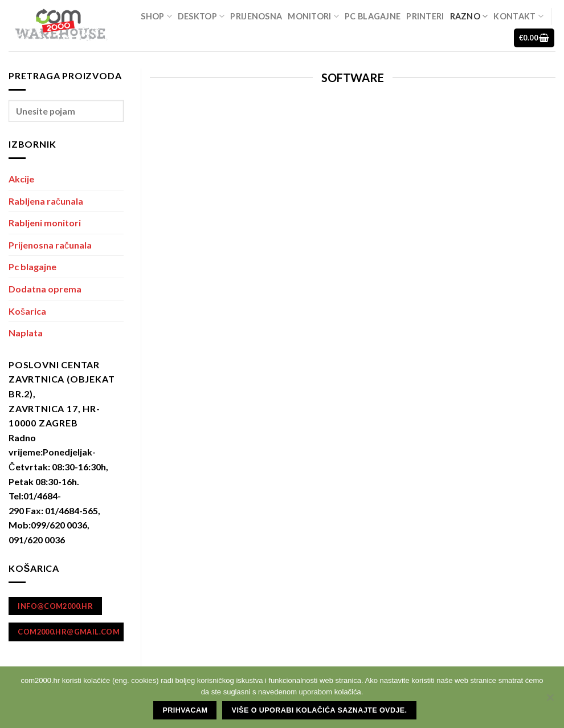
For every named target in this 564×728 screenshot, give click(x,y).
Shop (156, 16)
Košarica (27, 311)
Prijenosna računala (50, 245)
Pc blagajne (373, 16)
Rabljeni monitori (45, 223)
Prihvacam (185, 710)
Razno (469, 16)
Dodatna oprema (45, 289)
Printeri (425, 16)
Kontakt (518, 16)
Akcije (21, 179)
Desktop (201, 16)
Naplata (26, 333)
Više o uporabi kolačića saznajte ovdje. (320, 710)
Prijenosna (256, 16)
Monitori (313, 16)
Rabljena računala (46, 201)
